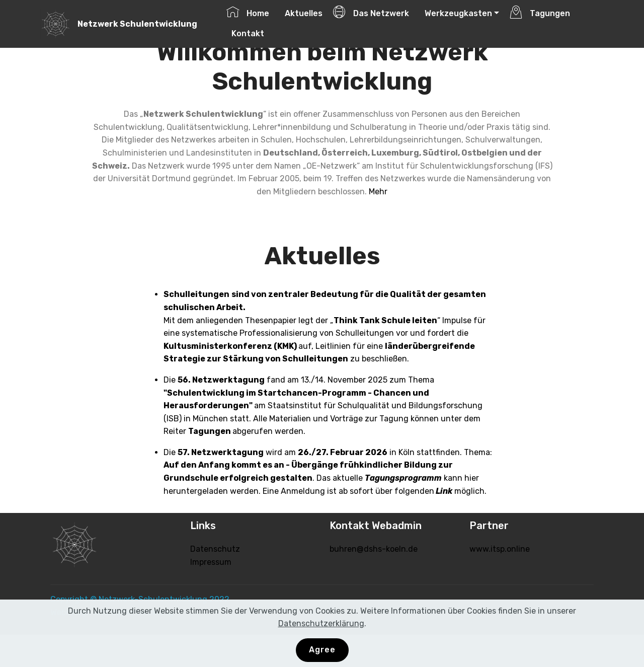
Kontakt (245, 32)
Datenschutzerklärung (321, 623)
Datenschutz (215, 549)
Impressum (211, 562)
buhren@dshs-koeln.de (374, 549)
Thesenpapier (271, 320)
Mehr (378, 192)
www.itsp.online (500, 549)
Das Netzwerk (371, 12)
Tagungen (540, 12)
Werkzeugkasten (456, 12)
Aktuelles (301, 12)
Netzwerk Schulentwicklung (137, 24)
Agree (322, 650)
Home (248, 12)
